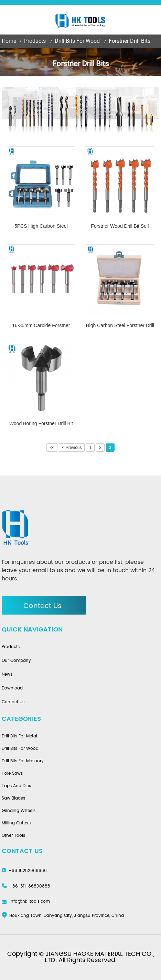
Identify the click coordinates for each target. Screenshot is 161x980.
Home (9, 41)
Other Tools (13, 836)
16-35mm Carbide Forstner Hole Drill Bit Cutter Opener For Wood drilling (41, 326)
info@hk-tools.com (30, 901)
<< (52, 448)
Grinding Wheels (19, 811)
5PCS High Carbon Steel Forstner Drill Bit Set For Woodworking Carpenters (41, 227)
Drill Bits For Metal (19, 736)
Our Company (16, 661)
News (7, 675)
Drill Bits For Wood (77, 41)
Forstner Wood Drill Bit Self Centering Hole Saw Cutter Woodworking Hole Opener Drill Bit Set (120, 227)
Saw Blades (13, 798)
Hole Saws (12, 774)
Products (35, 41)
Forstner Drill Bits (130, 41)
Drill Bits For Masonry (23, 761)
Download (12, 688)
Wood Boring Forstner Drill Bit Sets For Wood (41, 424)
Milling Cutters (16, 823)
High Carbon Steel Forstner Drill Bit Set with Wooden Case (120, 326)
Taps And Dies (16, 786)
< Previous (72, 448)
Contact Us (42, 606)
